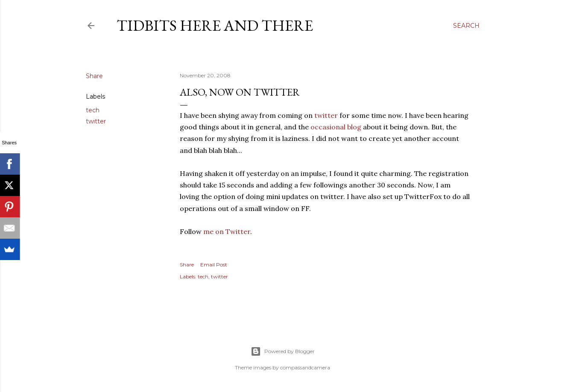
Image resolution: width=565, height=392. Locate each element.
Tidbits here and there (215, 25)
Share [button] (94, 76)
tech (93, 110)
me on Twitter (227, 231)
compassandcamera (305, 367)
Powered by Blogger (283, 351)
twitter (96, 121)
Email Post (214, 265)
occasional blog (336, 127)
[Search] (466, 26)
